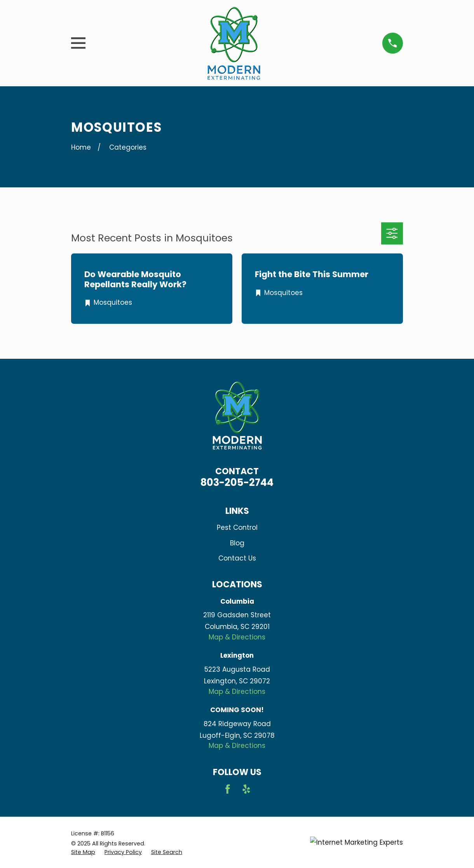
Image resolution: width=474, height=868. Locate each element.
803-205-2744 (237, 482)
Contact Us (237, 558)
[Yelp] (246, 789)
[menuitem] (83, 852)
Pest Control (237, 527)
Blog (237, 543)
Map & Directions (237, 637)
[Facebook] (228, 789)
